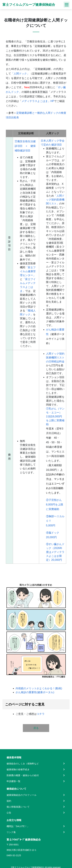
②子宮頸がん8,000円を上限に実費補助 (55, 505)
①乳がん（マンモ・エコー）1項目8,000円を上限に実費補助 (55, 416)
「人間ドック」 (20, 74)
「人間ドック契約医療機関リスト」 (55, 200)
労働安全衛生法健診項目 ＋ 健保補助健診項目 (25, 146)
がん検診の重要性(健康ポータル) (35, 692)
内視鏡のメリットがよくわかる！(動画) (39, 688)
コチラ (41, 714)
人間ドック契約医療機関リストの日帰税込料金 (55, 358)
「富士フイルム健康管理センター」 (28, 271)
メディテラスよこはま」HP (38, 101)
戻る (36, 728)
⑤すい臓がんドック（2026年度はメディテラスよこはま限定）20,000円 (55, 552)
